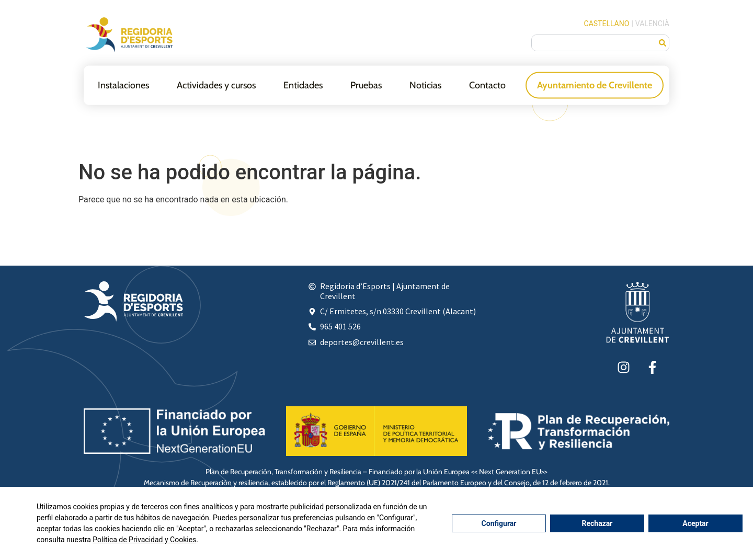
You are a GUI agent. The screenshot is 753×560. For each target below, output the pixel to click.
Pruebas (366, 85)
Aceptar (695, 523)
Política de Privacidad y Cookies (144, 540)
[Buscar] (663, 43)
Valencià (652, 24)
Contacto (487, 85)
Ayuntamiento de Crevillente (595, 85)
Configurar (499, 523)
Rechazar (597, 523)
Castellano (607, 24)
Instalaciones (123, 85)
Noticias (425, 85)
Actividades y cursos (216, 85)
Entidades (303, 85)
